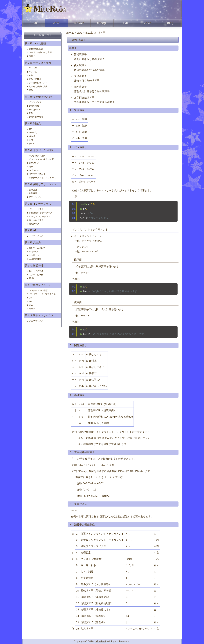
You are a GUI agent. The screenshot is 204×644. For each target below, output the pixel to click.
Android (79, 23)
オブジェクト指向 (37, 156)
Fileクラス (34, 252)
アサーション (35, 197)
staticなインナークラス (40, 216)
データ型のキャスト (38, 83)
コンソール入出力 (37, 248)
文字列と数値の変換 (38, 86)
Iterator (32, 309)
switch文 (33, 133)
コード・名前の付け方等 (40, 52)
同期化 (32, 278)
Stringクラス (35, 110)
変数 (31, 75)
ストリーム (34, 255)
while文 (32, 136)
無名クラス (34, 224)
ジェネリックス (36, 321)
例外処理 (33, 193)
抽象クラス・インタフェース (42, 178)
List (30, 298)
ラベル (32, 144)
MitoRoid (45, 9)
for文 (31, 140)
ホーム (70, 33)
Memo (148, 23)
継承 (31, 167)
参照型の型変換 (36, 117)
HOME (34, 23)
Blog (170, 23)
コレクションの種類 (38, 290)
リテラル (33, 72)
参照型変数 (34, 106)
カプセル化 (34, 170)
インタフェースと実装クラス (42, 294)
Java (56, 23)
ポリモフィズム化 (37, 174)
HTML (125, 23)
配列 (31, 113)
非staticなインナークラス (41, 213)
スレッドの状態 (36, 275)
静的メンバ (34, 163)
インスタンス (35, 102)
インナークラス (36, 209)
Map (31, 305)
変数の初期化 (35, 79)
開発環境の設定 (36, 49)
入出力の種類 (35, 259)
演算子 (32, 56)
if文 (30, 129)
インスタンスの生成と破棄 (41, 159)
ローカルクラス (36, 220)
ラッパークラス (36, 236)
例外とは (33, 190)
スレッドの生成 (36, 271)
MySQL (102, 23)
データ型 (33, 68)
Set (30, 301)
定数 (31, 90)
